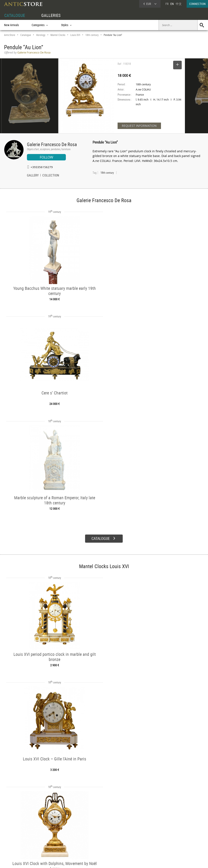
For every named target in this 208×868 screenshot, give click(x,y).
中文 (179, 4)
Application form (17, 837)
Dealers (93, 827)
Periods (51, 837)
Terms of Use (82, 861)
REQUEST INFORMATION (139, 126)
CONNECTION (197, 4)
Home (167, 829)
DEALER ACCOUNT (15, 823)
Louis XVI (75, 35)
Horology (41, 35)
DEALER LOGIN (22, 829)
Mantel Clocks (58, 35)
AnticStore (10, 35)
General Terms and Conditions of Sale (113, 861)
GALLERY (33, 176)
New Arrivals (11, 25)
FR (167, 4)
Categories (52, 827)
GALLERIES (51, 15)
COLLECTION (51, 176)
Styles (50, 832)
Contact (168, 833)
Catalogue (26, 35)
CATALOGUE (15, 15)
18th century (92, 35)
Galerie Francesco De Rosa (52, 144)
